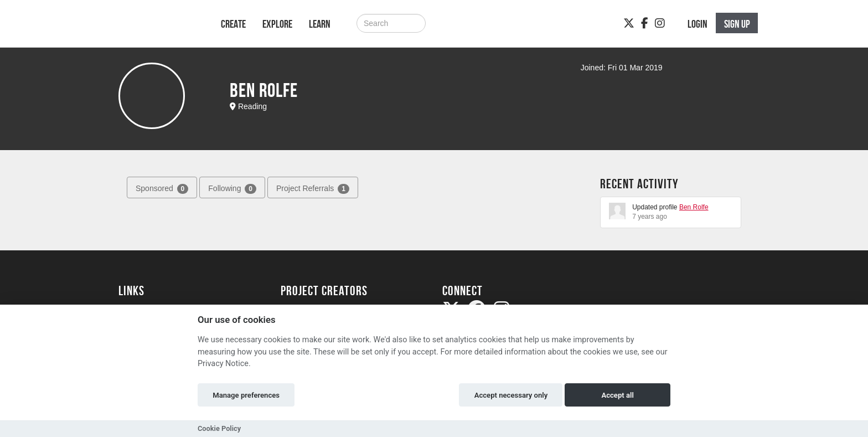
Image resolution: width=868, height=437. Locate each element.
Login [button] (697, 24)
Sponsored (162, 189)
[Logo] (155, 29)
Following (232, 189)
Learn (320, 24)
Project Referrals (313, 189)
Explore (277, 24)
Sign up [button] (737, 24)
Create (233, 24)
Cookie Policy (219, 428)
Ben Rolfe (694, 207)
